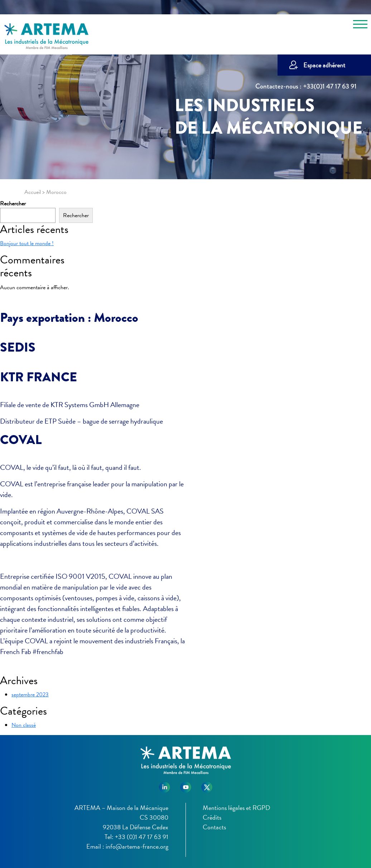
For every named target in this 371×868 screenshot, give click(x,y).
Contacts (214, 827)
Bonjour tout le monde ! (27, 243)
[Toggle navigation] (360, 25)
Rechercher (13, 204)
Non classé (24, 725)
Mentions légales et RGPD (236, 808)
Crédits (212, 817)
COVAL (21, 440)
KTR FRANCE (38, 377)
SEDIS (18, 347)
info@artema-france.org (137, 846)
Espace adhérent (324, 65)
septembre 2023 (30, 695)
